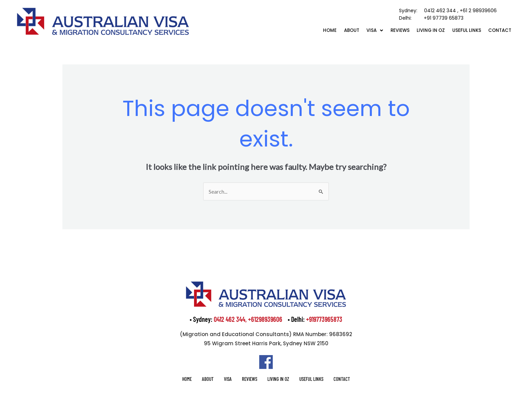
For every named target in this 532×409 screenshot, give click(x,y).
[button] (362, 30)
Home (312, 30)
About (336, 30)
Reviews (390, 30)
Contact (498, 30)
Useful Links (462, 30)
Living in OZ (423, 30)
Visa (362, 30)
